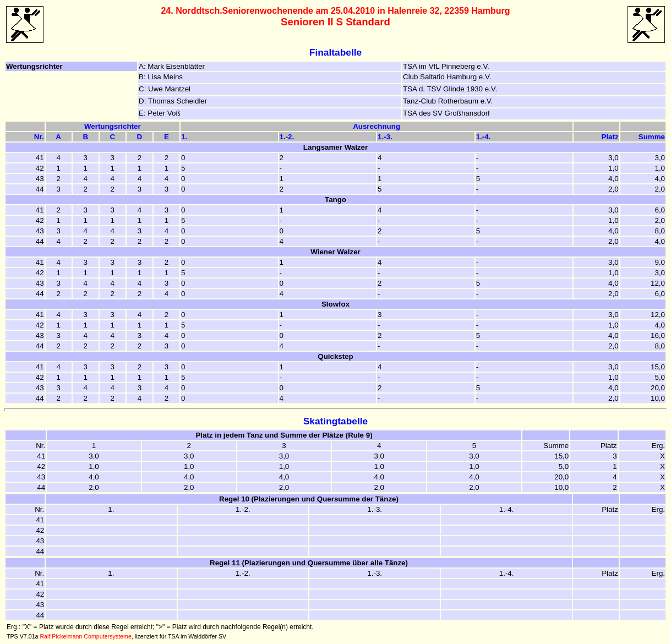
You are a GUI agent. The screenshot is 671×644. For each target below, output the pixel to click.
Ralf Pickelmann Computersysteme (85, 636)
